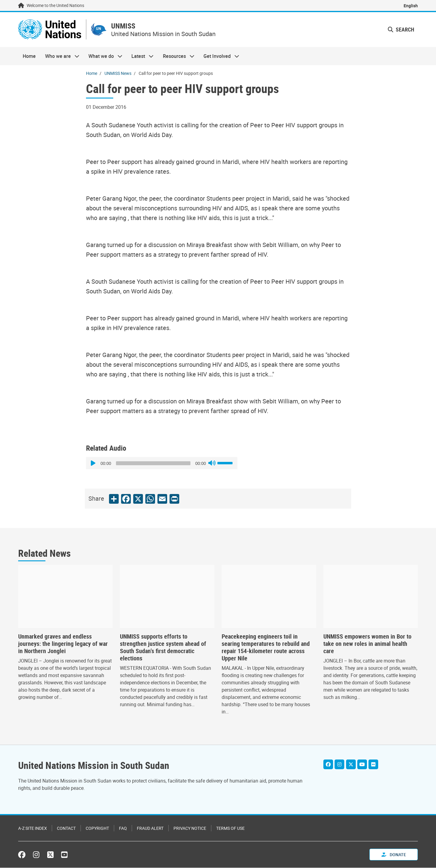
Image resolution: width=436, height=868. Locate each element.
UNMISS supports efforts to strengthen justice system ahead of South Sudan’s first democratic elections (163, 648)
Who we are (60, 56)
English (411, 6)
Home (29, 56)
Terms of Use (230, 828)
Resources (176, 56)
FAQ (123, 828)
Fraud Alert (150, 828)
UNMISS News (118, 73)
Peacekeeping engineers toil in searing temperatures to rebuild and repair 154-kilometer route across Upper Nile (266, 648)
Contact (66, 828)
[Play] (94, 463)
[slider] (153, 464)
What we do (103, 56)
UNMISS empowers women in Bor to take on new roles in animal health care (367, 644)
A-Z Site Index (33, 828)
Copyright (97, 828)
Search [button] (401, 30)
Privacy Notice (190, 828)
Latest (140, 56)
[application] (162, 463)
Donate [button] (394, 855)
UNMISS (125, 26)
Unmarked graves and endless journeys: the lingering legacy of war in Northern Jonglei (63, 644)
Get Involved (219, 56)
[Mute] (212, 463)
